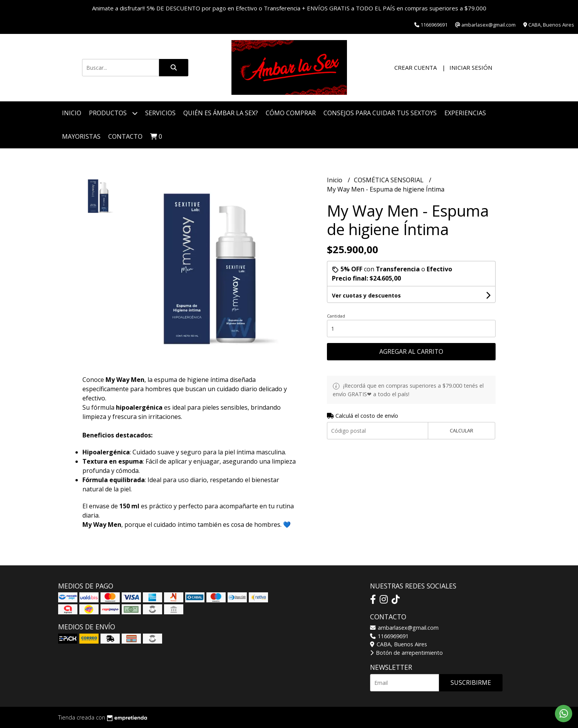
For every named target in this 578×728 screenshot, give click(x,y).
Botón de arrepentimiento (406, 653)
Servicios (160, 113)
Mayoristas (81, 136)
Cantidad (336, 316)
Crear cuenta (415, 67)
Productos (113, 113)
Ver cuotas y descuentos (366, 295)
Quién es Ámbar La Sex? (221, 113)
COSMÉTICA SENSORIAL (390, 180)
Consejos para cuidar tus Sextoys (380, 113)
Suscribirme (471, 683)
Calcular (462, 430)
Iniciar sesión (471, 67)
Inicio (72, 113)
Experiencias (465, 113)
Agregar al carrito (411, 351)
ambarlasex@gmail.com (404, 628)
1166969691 (389, 636)
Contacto (125, 136)
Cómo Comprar (291, 113)
